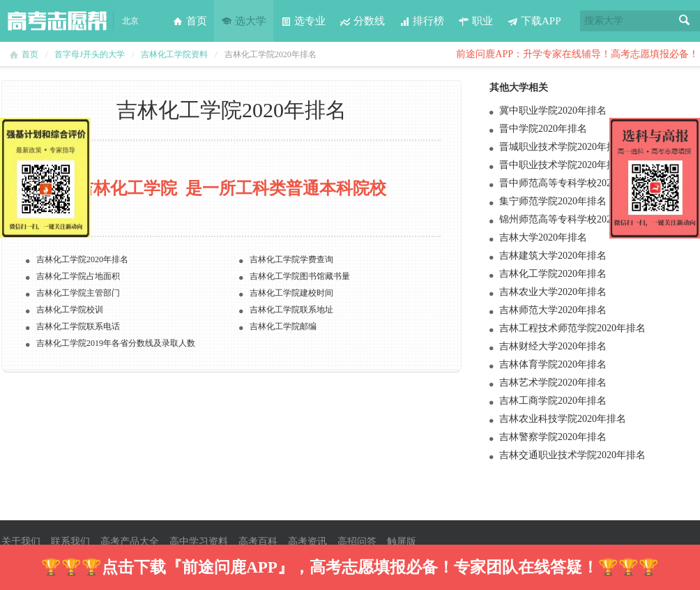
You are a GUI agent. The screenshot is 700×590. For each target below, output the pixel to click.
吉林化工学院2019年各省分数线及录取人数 (116, 343)
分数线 (362, 21)
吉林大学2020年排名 (543, 237)
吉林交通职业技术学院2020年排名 (572, 455)
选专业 (303, 21)
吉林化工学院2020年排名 (553, 274)
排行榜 (421, 21)
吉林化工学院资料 (174, 54)
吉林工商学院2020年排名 (553, 401)
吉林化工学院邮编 (283, 326)
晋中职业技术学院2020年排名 (563, 165)
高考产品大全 (130, 542)
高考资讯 (307, 542)
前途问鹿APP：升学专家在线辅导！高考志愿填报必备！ (577, 54)
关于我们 (21, 542)
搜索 (685, 21)
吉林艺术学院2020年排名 (553, 383)
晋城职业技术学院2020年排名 (563, 147)
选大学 (244, 21)
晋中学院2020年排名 (543, 129)
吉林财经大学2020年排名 (553, 346)
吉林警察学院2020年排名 (553, 437)
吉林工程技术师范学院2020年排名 (572, 328)
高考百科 (258, 542)
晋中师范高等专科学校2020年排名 (572, 183)
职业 (475, 21)
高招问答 (357, 542)
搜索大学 (604, 21)
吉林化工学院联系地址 (291, 310)
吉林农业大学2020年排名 (553, 292)
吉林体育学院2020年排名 (553, 364)
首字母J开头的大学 (90, 54)
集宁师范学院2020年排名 (553, 201)
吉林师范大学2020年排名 (553, 310)
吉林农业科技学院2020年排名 (563, 419)
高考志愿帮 (57, 21)
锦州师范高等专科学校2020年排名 (572, 219)
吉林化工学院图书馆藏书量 (300, 276)
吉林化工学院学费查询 (291, 259)
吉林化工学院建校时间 (291, 293)
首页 (190, 21)
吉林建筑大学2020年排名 (553, 256)
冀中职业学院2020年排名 (553, 111)
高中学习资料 (199, 542)
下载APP (534, 21)
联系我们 (70, 542)
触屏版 (402, 542)
